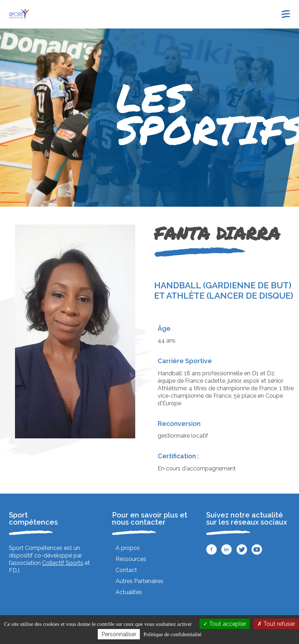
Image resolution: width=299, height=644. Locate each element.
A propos (128, 548)
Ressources (131, 559)
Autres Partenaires (140, 581)
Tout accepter (225, 624)
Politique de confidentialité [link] (172, 634)
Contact (126, 570)
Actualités (129, 592)
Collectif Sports (63, 563)
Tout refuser (276, 624)
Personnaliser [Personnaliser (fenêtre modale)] (119, 634)
